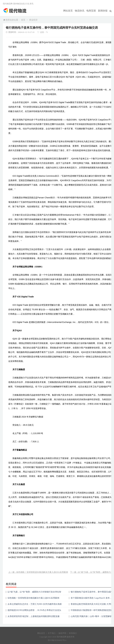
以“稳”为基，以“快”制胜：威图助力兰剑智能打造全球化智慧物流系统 (34, 593)
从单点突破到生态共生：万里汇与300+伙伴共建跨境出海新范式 (35, 605)
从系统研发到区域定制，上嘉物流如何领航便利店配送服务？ (34, 617)
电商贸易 (93, 11)
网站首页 (72, 11)
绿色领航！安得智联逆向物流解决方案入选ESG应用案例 (33, 598)
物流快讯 (83, 11)
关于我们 (52, 633)
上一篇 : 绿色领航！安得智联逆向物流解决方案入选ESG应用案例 (38, 572)
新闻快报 (103, 11)
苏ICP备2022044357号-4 (57, 640)
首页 (23, 20)
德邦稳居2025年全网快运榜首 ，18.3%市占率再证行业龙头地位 (34, 611)
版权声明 (62, 633)
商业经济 (33, 20)
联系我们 (73, 633)
